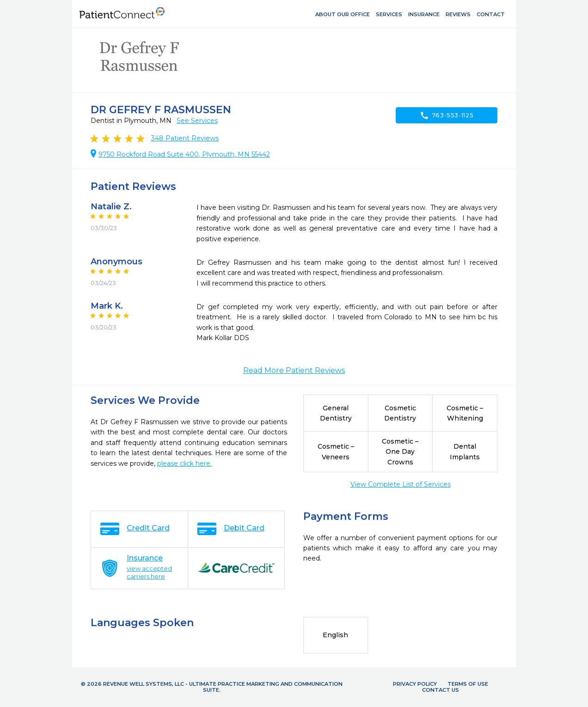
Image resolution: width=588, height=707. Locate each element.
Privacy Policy (415, 684)
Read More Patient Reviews (294, 370)
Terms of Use (468, 684)
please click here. (184, 463)
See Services (197, 121)
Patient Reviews (185, 138)
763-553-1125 (447, 116)
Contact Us (441, 690)
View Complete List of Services (401, 484)
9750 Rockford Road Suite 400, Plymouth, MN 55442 (184, 154)
